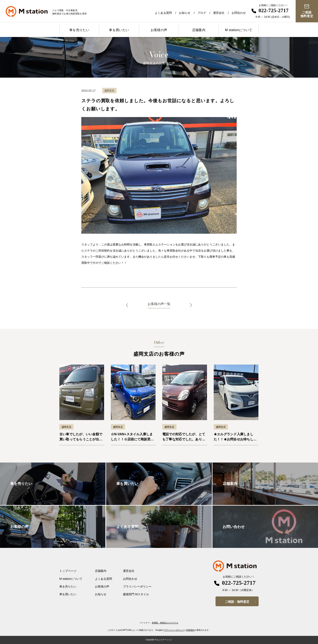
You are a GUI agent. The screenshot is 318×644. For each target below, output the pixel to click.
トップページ (68, 571)
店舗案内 (199, 30)
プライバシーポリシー (137, 586)
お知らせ (185, 13)
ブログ (202, 13)
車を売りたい (79, 30)
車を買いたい (119, 30)
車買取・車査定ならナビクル (165, 623)
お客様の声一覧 (159, 304)
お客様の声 (159, 30)
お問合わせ (239, 13)
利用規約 (190, 630)
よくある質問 (163, 13)
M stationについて (238, 30)
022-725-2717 (274, 10)
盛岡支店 (66, 427)
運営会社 (219, 13)
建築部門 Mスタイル (136, 594)
